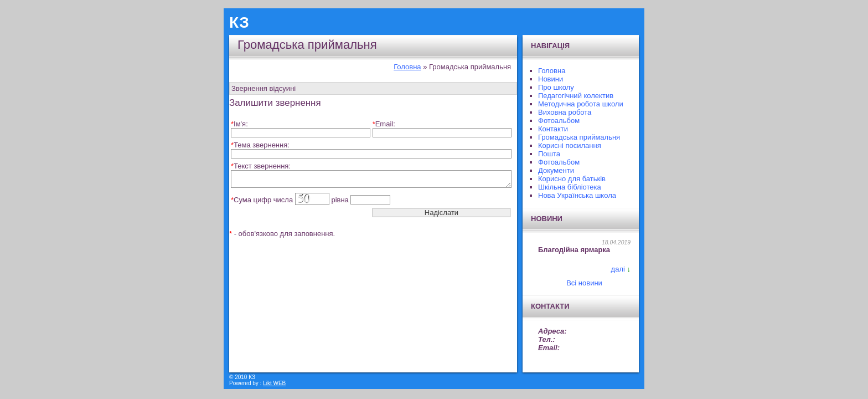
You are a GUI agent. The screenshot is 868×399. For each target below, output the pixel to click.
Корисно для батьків (572, 179)
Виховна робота (565, 112)
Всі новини (584, 283)
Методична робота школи (581, 104)
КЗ (239, 22)
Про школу (556, 87)
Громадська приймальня (579, 137)
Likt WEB (274, 383)
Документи (556, 170)
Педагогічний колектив (576, 96)
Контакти (553, 129)
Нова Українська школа (577, 195)
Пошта (549, 154)
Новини (551, 79)
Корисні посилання (570, 145)
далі (618, 269)
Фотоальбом (559, 121)
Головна (407, 67)
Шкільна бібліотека (570, 187)
